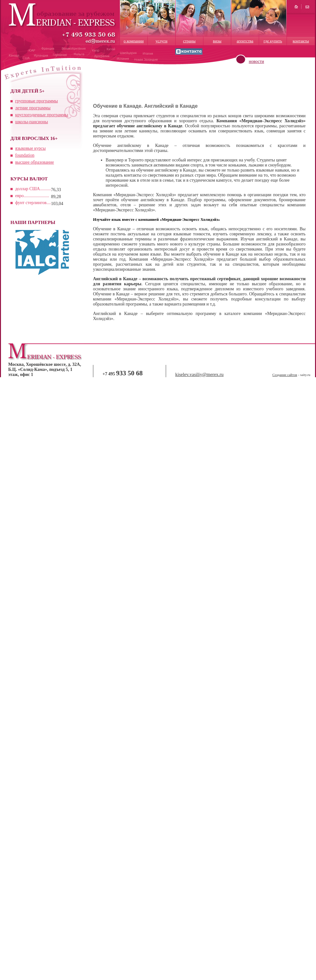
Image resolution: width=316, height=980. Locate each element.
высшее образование (35, 162)
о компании (134, 41)
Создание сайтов (285, 375)
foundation (25, 155)
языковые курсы (30, 148)
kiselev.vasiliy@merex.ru (199, 374)
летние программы (33, 108)
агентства (245, 41)
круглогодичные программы (42, 115)
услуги (162, 41)
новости (257, 61)
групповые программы (37, 101)
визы (217, 41)
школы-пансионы (32, 122)
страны (189, 41)
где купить (273, 41)
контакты (301, 41)
